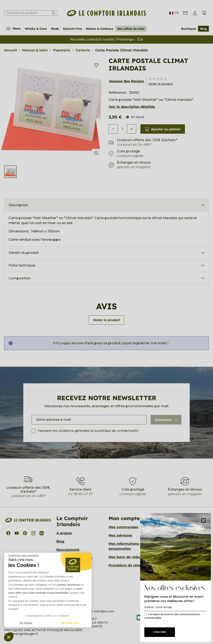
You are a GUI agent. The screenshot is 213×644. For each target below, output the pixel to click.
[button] (9, 637)
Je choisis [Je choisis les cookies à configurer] (26, 623)
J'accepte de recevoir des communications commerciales (172, 616)
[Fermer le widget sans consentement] (24, 555)
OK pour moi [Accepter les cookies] (70, 623)
